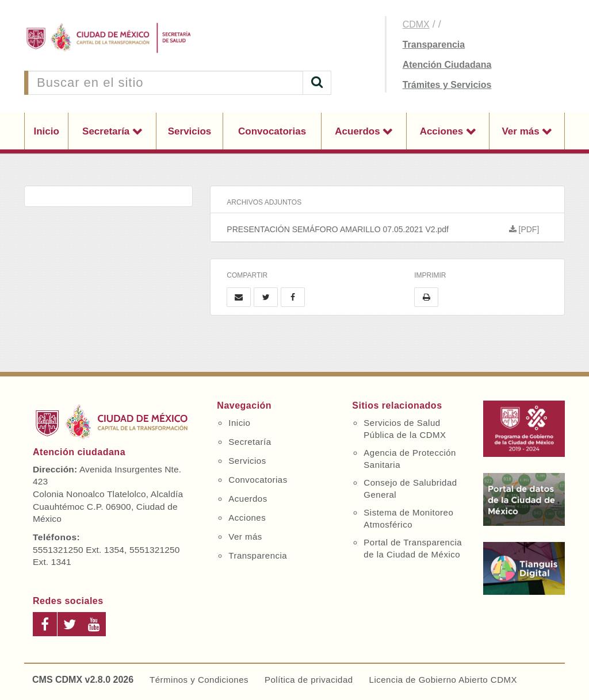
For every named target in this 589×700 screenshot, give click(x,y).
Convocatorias (272, 131)
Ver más (522, 131)
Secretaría (107, 131)
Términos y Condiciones (199, 680)
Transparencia (434, 45)
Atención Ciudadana (447, 65)
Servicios (190, 131)
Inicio (46, 131)
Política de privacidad (309, 680)
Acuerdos (359, 131)
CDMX (416, 24)
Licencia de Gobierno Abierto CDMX (443, 680)
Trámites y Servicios (447, 85)
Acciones (443, 131)
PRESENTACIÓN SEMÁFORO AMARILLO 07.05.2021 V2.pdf (395, 229)
